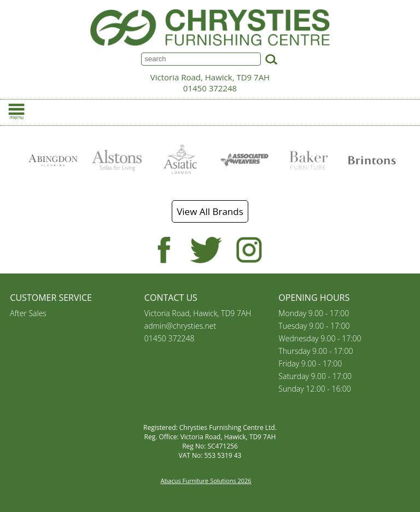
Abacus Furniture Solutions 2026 (206, 481)
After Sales (28, 313)
